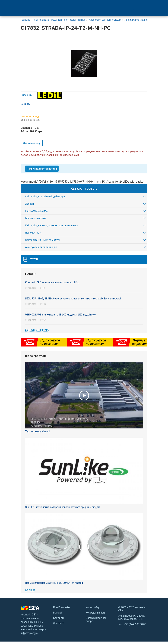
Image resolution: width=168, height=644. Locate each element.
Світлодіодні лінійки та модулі (42, 242)
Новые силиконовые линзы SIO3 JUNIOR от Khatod (54, 585)
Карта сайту (93, 610)
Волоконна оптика (36, 221)
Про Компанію (62, 610)
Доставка (59, 625)
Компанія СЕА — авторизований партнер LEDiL (52, 285)
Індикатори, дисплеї (37, 213)
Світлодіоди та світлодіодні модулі (45, 199)
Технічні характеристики (42, 171)
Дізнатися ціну (32, 145)
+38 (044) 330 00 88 (135, 627)
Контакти (58, 620)
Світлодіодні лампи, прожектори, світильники (52, 228)
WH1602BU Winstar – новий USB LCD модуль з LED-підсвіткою (60, 317)
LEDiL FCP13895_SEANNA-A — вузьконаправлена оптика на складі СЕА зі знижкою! (73, 301)
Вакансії (58, 615)
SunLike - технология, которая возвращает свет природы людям (63, 510)
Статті (34, 262)
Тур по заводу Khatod (38, 434)
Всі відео (30, 592)
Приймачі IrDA (33, 235)
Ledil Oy (25, 106)
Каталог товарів (84, 191)
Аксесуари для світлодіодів (41, 250)
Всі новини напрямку (37, 332)
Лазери (29, 206)
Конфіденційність (96, 615)
